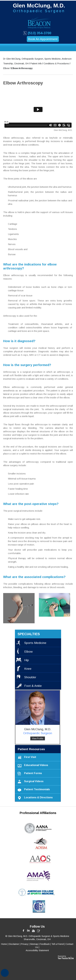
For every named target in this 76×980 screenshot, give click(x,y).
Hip (27, 660)
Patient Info (36, 64)
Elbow (7, 68)
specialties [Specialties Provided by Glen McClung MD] (29, 634)
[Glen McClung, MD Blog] (39, 931)
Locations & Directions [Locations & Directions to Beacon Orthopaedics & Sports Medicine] (34, 798)
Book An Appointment (43, 39)
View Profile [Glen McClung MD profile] (38, 738)
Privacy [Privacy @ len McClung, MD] (25, 944)
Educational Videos (32, 765)
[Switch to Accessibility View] (5, 973)
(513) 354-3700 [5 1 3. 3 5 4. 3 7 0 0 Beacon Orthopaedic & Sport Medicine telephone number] (37, 33)
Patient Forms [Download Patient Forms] (29, 773)
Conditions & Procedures (57, 64)
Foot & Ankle (33, 686)
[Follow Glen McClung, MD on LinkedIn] (29, 931)
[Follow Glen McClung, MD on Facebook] (24, 931)
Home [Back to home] (4, 944)
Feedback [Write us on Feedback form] (45, 944)
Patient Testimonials (33, 790)
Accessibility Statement (37, 950)
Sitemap (34, 944)
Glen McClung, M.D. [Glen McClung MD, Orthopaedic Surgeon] (38, 731)
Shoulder (30, 677)
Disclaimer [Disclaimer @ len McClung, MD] (14, 944)
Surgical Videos (30, 781)
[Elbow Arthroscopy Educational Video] (38, 112)
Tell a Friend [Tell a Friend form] (58, 944)
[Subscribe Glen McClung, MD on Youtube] (34, 931)
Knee (28, 669)
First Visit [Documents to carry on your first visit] (26, 757)
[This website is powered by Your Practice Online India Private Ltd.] (66, 956)
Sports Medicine (35, 643)
